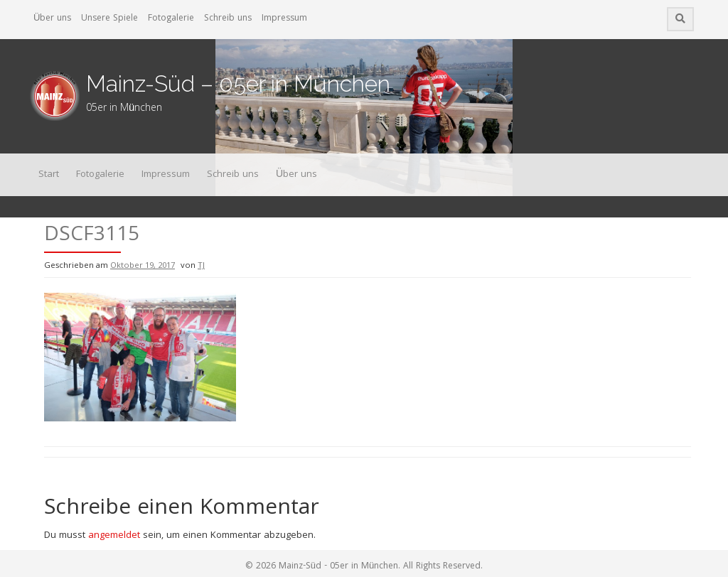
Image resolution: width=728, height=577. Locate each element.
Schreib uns (228, 19)
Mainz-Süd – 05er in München (238, 83)
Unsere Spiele (109, 19)
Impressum (284, 19)
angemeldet (114, 536)
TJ (201, 266)
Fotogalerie (171, 19)
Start (49, 175)
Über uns (52, 19)
